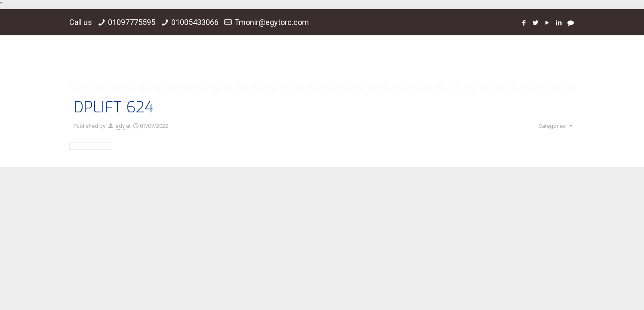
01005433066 (195, 22)
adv (120, 126)
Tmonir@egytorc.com (272, 22)
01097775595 (132, 22)
